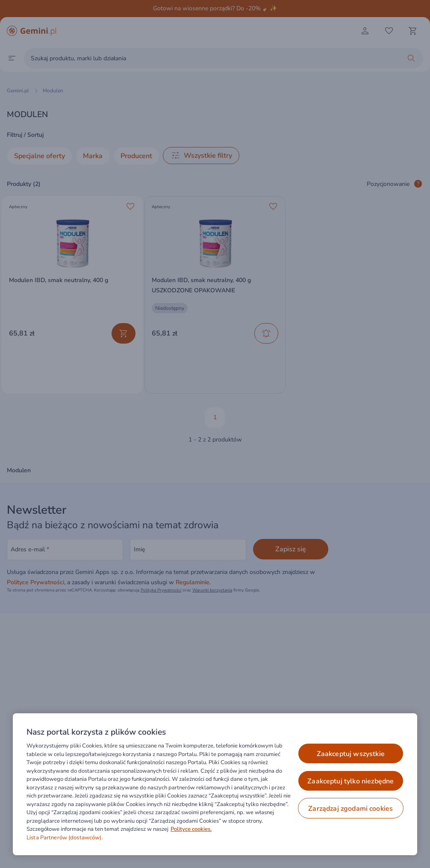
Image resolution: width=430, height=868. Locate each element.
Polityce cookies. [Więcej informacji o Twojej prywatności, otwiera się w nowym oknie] (191, 829)
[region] (215, 784)
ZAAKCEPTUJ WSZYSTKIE (351, 754)
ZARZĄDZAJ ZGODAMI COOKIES (350, 809)
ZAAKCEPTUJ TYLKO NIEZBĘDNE (350, 781)
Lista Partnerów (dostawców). (65, 838)
